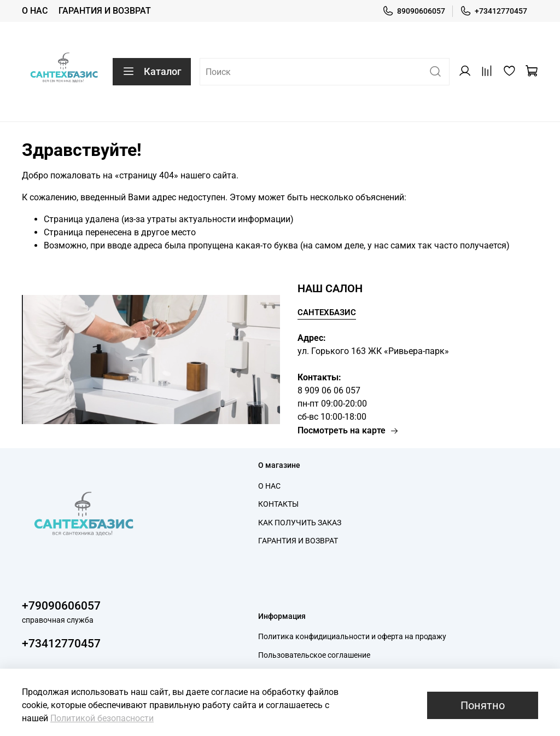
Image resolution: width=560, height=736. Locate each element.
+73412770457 (494, 11)
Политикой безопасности (102, 718)
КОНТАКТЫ (278, 504)
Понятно (483, 705)
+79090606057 (61, 606)
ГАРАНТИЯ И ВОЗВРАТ (105, 11)
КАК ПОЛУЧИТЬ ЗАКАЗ (300, 523)
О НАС (35, 11)
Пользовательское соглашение (314, 655)
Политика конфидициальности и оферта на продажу (352, 637)
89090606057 (414, 11)
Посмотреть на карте (348, 430)
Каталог (152, 72)
